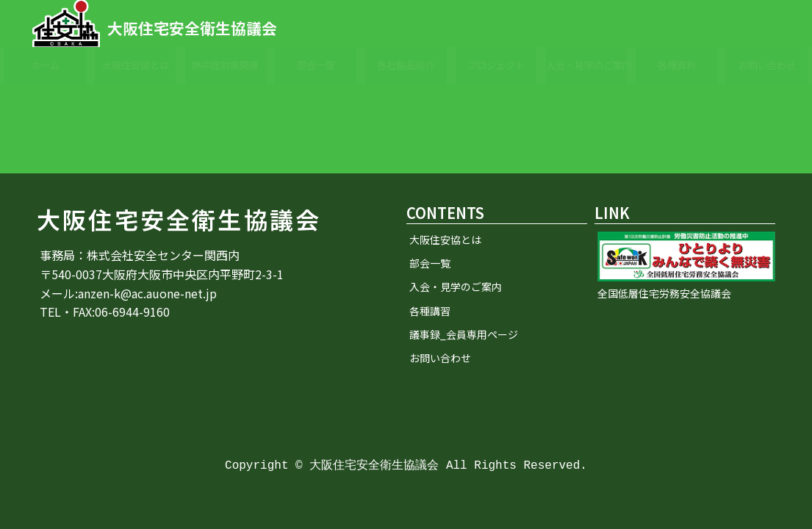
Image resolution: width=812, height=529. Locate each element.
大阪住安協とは (136, 65)
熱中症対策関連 (225, 65)
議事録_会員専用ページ (464, 334)
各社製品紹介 (406, 65)
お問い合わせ (767, 65)
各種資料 (677, 65)
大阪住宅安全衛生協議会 (192, 28)
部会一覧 (316, 65)
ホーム (45, 65)
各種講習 (430, 311)
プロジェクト (496, 65)
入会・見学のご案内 (587, 65)
